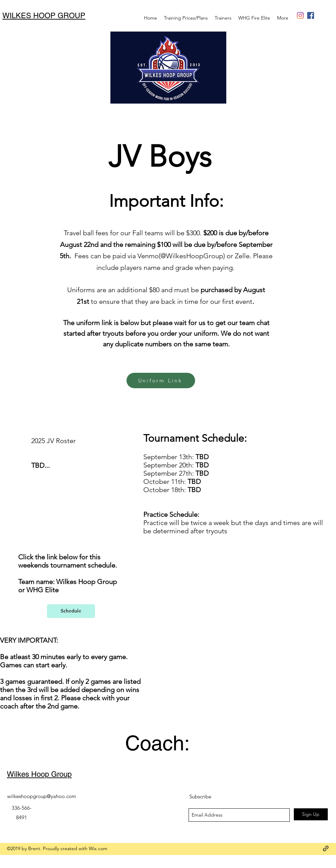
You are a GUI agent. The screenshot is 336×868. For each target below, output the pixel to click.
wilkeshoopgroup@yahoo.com (42, 796)
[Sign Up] (311, 814)
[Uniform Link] (161, 381)
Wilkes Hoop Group (39, 774)
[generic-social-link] (300, 15)
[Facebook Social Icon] (311, 15)
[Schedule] (71, 611)
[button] (254, 18)
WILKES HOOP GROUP (44, 16)
